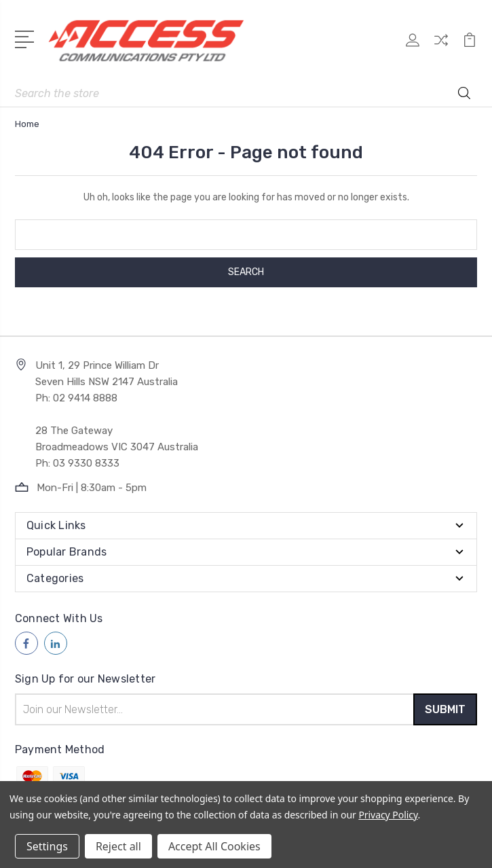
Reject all (118, 846)
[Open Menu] (27, 38)
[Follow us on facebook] (26, 643)
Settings (47, 846)
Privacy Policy (388, 815)
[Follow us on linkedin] (56, 643)
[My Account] (413, 48)
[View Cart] (470, 48)
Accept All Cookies (214, 846)
